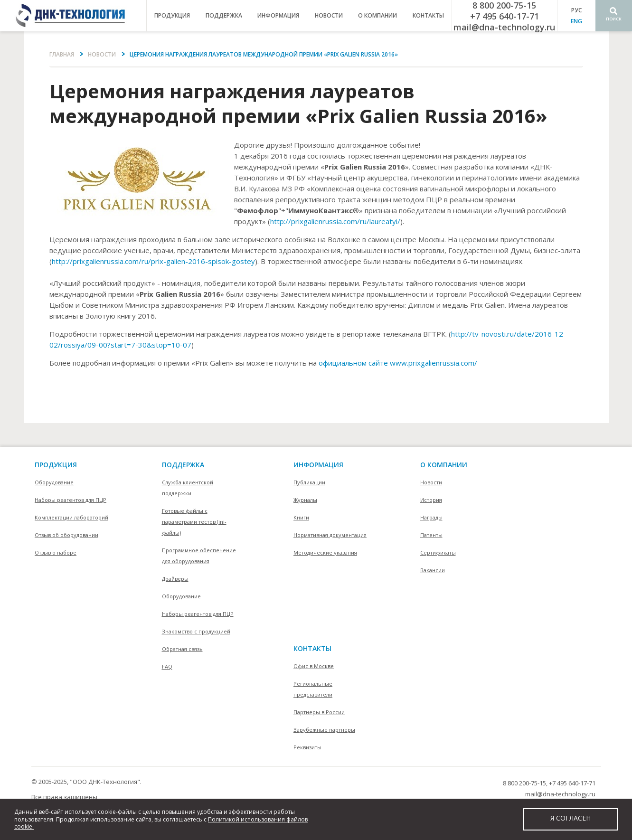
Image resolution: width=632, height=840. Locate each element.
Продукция (56, 465)
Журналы (305, 500)
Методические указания (325, 552)
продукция (172, 15)
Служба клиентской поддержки (188, 488)
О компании (444, 465)
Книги (301, 517)
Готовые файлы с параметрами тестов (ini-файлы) (194, 522)
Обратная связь (182, 649)
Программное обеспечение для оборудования (199, 556)
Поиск (614, 19)
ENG (576, 21)
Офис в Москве (314, 666)
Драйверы (175, 579)
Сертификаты (438, 552)
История (431, 500)
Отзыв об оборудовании (66, 535)
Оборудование (54, 482)
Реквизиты (307, 747)
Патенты (431, 535)
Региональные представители (313, 689)
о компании (377, 15)
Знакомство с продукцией (196, 631)
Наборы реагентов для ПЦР (71, 500)
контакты (428, 15)
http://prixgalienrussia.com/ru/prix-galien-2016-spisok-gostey (153, 261)
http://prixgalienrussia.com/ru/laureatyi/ (335, 221)
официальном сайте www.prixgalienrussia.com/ (398, 363)
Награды (431, 517)
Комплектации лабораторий (71, 517)
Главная (62, 54)
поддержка (224, 15)
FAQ (167, 666)
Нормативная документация (330, 535)
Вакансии (433, 570)
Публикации (309, 482)
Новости (329, 15)
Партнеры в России (319, 712)
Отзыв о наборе (56, 552)
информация (278, 15)
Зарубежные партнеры (324, 730)
